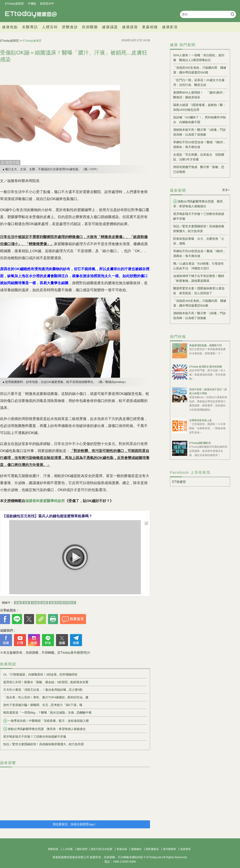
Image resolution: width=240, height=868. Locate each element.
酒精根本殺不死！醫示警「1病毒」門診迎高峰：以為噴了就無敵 (199, 132)
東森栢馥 (150, 27)
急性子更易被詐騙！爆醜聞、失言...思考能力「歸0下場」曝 (43, 705)
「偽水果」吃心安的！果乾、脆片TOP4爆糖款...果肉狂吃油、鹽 (46, 697)
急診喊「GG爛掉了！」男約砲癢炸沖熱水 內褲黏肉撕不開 (199, 120)
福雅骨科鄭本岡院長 (62, 603)
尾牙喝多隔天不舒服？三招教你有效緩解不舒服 (35, 737)
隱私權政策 (152, 849)
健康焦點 (10, 27)
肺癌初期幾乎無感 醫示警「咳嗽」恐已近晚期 (199, 169)
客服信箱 (122, 849)
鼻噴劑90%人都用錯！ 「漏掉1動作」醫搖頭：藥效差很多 (199, 95)
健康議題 (110, 27)
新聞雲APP (47, 4)
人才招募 (68, 849)
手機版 (32, 4)
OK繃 (35, 603)
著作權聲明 (169, 849)
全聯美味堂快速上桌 (200, 420)
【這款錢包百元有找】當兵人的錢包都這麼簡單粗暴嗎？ (47, 516)
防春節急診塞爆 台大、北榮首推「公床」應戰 (199, 241)
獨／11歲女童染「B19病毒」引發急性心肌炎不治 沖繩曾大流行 (198, 266)
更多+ (226, 190)
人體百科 (50, 27)
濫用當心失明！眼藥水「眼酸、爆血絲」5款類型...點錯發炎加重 (46, 682)
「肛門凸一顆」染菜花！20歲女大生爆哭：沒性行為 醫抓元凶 (199, 82)
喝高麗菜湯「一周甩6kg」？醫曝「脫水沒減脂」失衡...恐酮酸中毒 (47, 712)
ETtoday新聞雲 (14, 4)
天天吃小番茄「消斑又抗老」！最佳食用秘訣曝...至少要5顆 (43, 690)
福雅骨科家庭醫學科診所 (45, 501)
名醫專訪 (30, 27)
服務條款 (136, 849)
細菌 (44, 603)
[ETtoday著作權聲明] (72, 653)
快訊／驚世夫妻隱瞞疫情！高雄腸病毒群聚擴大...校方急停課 (43, 744)
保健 (18, 603)
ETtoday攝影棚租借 (200, 443)
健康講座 (130, 27)
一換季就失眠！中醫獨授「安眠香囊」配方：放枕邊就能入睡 (46, 721)
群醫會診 (70, 27)
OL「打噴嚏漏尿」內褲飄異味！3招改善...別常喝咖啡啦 (40, 674)
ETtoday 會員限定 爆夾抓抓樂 (206, 367)
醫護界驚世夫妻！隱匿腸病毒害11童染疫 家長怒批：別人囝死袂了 (199, 291)
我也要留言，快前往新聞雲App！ (75, 824)
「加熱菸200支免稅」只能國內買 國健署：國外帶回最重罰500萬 (200, 70)
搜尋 (232, 14)
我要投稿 (53, 849)
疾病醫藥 (90, 27)
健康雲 (31, 14)
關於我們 (82, 849)
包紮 (26, 603)
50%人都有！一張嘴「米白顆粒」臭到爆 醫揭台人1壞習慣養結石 (199, 58)
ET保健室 (179, 482)
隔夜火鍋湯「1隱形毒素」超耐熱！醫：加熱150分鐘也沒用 (199, 107)
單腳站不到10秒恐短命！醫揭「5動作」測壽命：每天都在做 (200, 144)
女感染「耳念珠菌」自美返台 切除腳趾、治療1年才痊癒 (199, 157)
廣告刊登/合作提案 (102, 849)
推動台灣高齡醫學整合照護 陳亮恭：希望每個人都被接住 (44, 729)
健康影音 (170, 27)
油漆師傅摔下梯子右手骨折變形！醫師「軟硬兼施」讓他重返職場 (199, 278)
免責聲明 (185, 849)
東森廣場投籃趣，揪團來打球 (205, 345)
